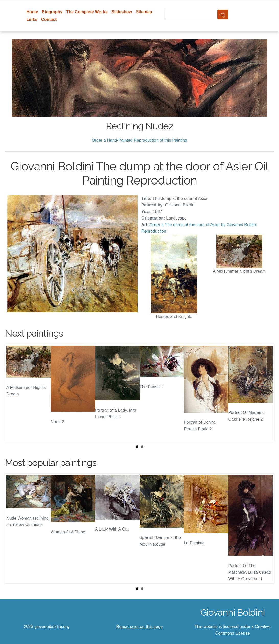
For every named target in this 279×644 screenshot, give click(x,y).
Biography (52, 12)
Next (266, 393)
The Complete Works (87, 12)
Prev (13, 393)
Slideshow (122, 12)
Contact (49, 20)
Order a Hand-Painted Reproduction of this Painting (140, 140)
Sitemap (144, 12)
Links (32, 20)
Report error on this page (140, 626)
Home (32, 12)
